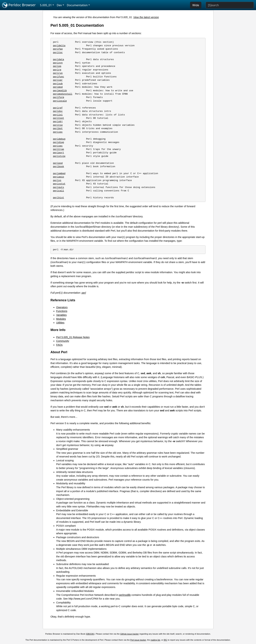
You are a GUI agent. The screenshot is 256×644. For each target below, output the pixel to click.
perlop (57, 66)
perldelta (59, 46)
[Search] (230, 5)
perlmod (58, 87)
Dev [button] (59, 5)
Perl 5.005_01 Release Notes (73, 337)
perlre (57, 70)
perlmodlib (60, 91)
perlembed (59, 173)
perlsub (58, 84)
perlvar (58, 80)
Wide (196, 5)
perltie (58, 125)
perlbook (59, 166)
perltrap (59, 149)
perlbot (58, 128)
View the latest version (146, 17)
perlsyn (58, 63)
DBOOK (90, 634)
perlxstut (59, 184)
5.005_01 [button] (46, 5)
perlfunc (59, 77)
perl (84, 293)
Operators (62, 307)
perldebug (59, 139)
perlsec (58, 146)
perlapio (59, 177)
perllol (58, 115)
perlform (59, 97)
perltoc (58, 52)
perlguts (59, 187)
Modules (61, 319)
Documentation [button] (77, 5)
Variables (61, 315)
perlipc (58, 132)
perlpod (58, 163)
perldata (59, 59)
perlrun (58, 73)
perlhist (59, 198)
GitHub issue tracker (130, 634)
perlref (58, 108)
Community (63, 341)
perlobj (58, 121)
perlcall (59, 191)
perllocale (60, 101)
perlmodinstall (63, 94)
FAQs (59, 345)
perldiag (59, 142)
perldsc (58, 111)
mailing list (155, 640)
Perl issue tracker (138, 640)
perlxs (57, 180)
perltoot (59, 118)
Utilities (60, 323)
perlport (59, 153)
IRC (165, 640)
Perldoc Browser (19, 5)
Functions (62, 311)
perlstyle (59, 156)
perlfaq (58, 49)
